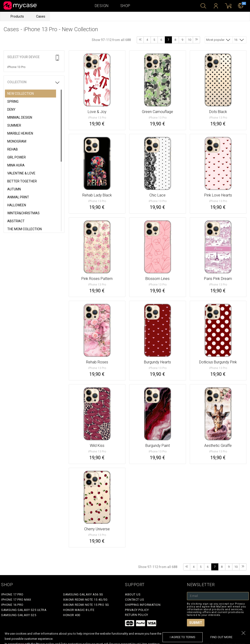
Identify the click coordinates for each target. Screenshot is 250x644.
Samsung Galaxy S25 (19, 615)
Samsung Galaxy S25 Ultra (24, 610)
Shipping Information (143, 605)
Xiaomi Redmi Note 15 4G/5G (85, 600)
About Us (133, 594)
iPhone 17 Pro (12, 594)
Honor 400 (72, 615)
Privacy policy (137, 610)
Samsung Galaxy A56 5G (83, 594)
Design (102, 6)
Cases (41, 16)
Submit (196, 623)
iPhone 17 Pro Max (16, 600)
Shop (125, 6)
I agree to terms (183, 637)
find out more (221, 637)
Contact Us (134, 600)
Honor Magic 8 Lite (79, 610)
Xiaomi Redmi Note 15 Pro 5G (86, 605)
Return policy (137, 615)
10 (189, 40)
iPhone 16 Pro (12, 605)
